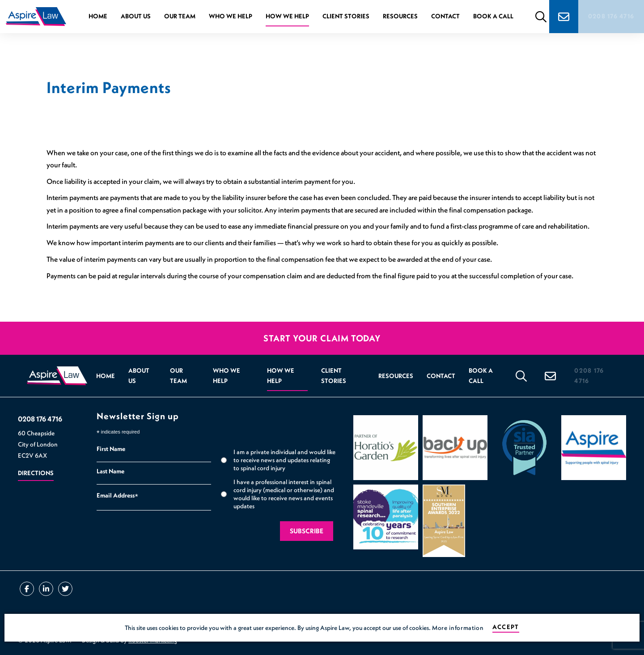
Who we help (230, 16)
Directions (36, 473)
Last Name (110, 471)
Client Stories (345, 16)
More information (458, 628)
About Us (135, 16)
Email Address (117, 496)
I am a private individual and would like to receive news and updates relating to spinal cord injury (284, 460)
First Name (111, 449)
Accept (506, 627)
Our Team (179, 16)
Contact (445, 16)
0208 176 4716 (612, 16)
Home (97, 16)
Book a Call (492, 16)
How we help (286, 16)
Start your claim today (322, 338)
